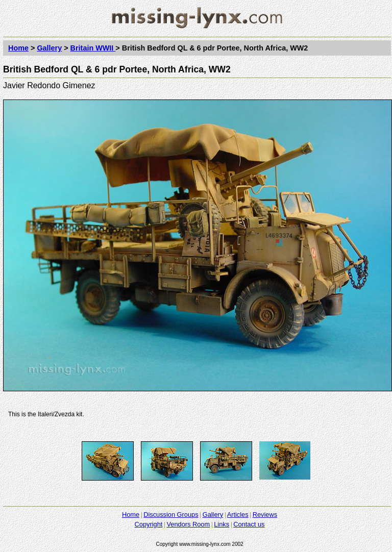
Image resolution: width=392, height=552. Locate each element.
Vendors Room (188, 524)
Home (18, 48)
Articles (238, 515)
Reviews (265, 515)
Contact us (249, 524)
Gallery (49, 48)
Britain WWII (93, 48)
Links (222, 524)
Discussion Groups (171, 515)
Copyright (149, 524)
